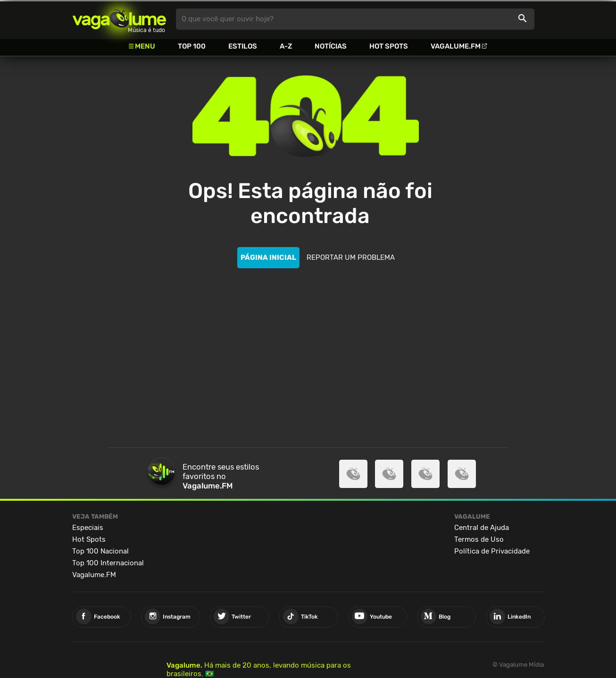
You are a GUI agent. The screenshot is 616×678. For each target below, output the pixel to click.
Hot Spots (389, 46)
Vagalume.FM (456, 46)
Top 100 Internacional (108, 563)
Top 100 (192, 46)
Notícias (331, 46)
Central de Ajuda (482, 528)
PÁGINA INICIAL (268, 257)
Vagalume (119, 19)
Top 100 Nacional (100, 551)
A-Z (286, 46)
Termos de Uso (479, 539)
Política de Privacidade (492, 551)
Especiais (88, 528)
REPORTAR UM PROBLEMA (351, 257)
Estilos (243, 46)
